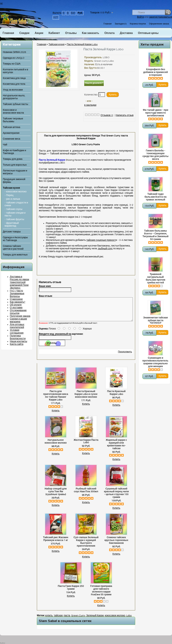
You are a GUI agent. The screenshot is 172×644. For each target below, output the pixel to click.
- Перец (9, 195)
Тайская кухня (11, 188)
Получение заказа (20, 316)
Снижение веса (11, 139)
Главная (108, 24)
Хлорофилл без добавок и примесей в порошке (156, 72)
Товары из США (12, 64)
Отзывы (71, 33)
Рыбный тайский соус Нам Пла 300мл (86, 494)
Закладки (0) (121, 24)
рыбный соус (105, 249)
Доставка (126, 33)
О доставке (16, 308)
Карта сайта (17, 344)
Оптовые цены (148, 33)
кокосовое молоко (115, 620)
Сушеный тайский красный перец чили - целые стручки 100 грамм (116, 497)
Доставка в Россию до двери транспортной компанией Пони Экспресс (19, 282)
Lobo (129, 620)
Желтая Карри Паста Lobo (86, 446)
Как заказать (91, 33)
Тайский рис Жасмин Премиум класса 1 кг (56, 543)
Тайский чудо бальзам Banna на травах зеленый (155, 197)
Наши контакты (19, 341)
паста (67, 620)
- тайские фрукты (14, 219)
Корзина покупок (138, 24)
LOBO (106, 57)
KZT (56, 17)
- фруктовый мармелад (12, 225)
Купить (56, 415)
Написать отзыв (124, 115)
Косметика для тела (14, 84)
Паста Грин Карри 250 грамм (71, 592)
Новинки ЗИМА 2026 (14, 52)
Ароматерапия (11, 133)
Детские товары (12, 232)
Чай (5, 145)
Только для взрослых (15, 165)
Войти (140, 17)
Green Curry (78, 620)
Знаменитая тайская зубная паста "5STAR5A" (156, 320)
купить (49, 620)
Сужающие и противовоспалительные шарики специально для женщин (156, 362)
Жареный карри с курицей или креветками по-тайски (116, 448)
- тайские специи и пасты (15, 214)
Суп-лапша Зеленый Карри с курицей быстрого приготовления (86, 546)
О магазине (16, 299)
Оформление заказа (159, 24)
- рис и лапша (12, 199)
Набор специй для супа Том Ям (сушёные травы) (56, 496)
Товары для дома (13, 159)
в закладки (90, 105)
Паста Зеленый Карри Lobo (82, 44)
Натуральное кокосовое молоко (56, 446)
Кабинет (54, 33)
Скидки (24, 33)
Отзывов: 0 (107, 115)
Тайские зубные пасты (15, 104)
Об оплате (16, 305)
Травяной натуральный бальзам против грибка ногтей (155, 278)
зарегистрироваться (161, 17)
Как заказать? (18, 302)
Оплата (110, 33)
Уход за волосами (13, 90)
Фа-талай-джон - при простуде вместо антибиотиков (156, 113)
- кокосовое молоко (16, 192)
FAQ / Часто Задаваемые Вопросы (17, 294)
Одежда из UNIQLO (14, 58)
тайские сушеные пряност (101, 240)
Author (3, 643)
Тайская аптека (11, 127)
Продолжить (125, 356)
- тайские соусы (13, 209)
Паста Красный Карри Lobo (116, 397)
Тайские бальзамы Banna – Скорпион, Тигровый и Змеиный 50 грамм (156, 235)
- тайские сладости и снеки (16, 204)
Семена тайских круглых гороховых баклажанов (116, 544)
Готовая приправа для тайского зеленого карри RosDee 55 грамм (101, 595)
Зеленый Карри (95, 620)
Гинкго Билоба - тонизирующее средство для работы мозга (156, 155)
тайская (58, 620)
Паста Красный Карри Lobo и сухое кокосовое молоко (86, 398)
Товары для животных (15, 255)
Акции (39, 33)
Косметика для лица (14, 78)
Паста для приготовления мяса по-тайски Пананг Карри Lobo (56, 400)
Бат (73, 13)
